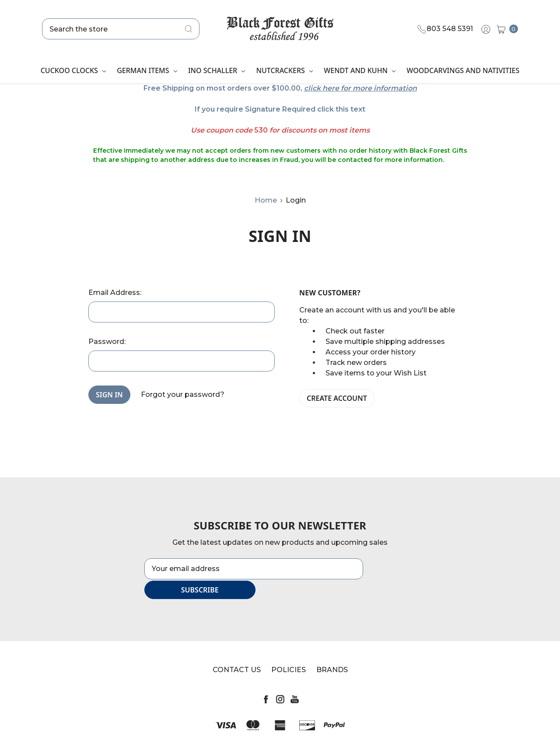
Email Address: (115, 293)
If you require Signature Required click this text (280, 109)
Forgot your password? (183, 394)
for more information (379, 88)
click (312, 88)
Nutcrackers (284, 70)
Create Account (337, 398)
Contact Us (237, 650)
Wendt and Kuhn (360, 70)
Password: (107, 342)
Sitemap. (325, 728)
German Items (147, 70)
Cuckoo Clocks (73, 70)
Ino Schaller (217, 70)
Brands (332, 650)
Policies (289, 650)
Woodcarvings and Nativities (463, 70)
